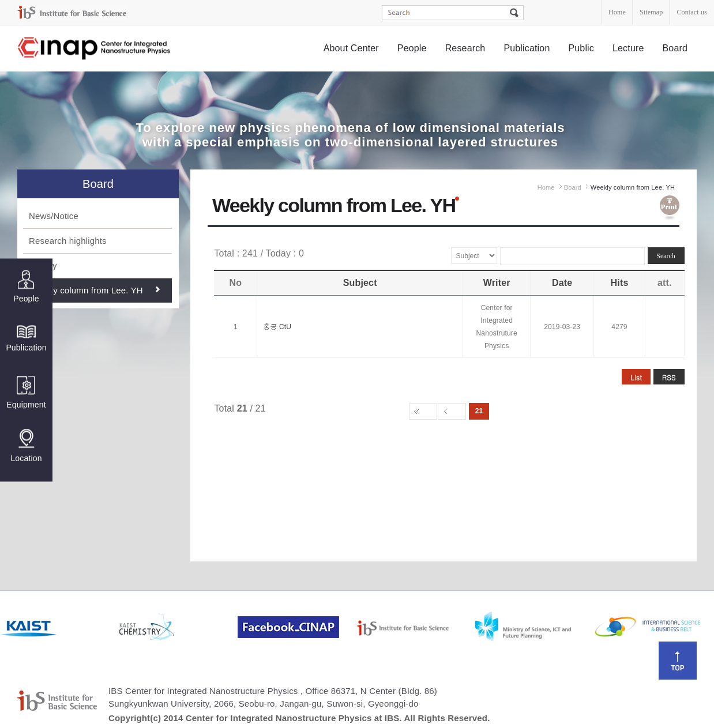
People (412, 48)
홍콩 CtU (277, 327)
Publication (527, 48)
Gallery (43, 265)
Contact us (692, 12)
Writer (497, 283)
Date (562, 283)
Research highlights (68, 241)
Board (675, 48)
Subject (360, 283)
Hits (620, 283)
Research (465, 48)
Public (581, 48)
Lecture (628, 48)
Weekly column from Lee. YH (86, 290)
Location (26, 446)
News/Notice (54, 216)
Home (617, 12)
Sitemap (651, 12)
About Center (351, 48)
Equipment (26, 392)
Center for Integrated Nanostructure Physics (95, 49)
